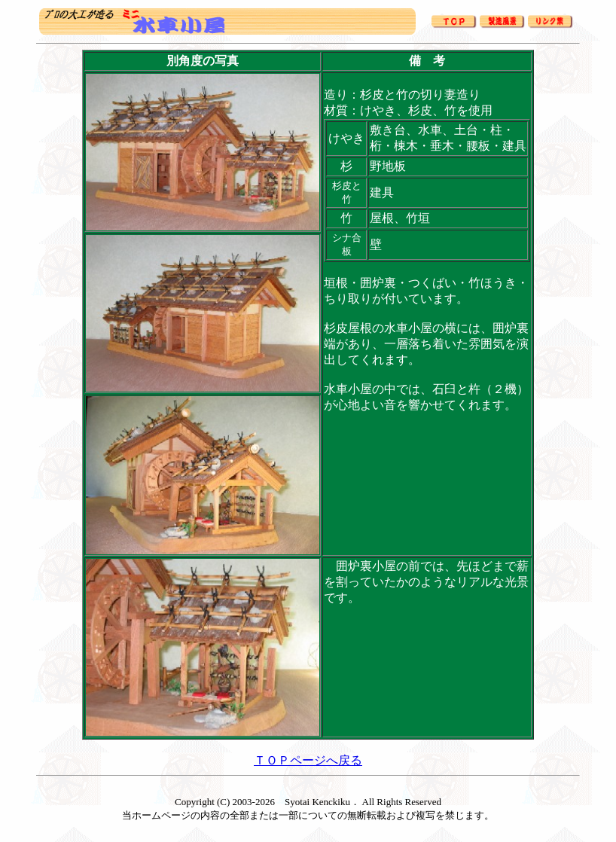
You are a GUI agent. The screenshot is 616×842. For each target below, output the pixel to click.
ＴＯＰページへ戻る (308, 760)
